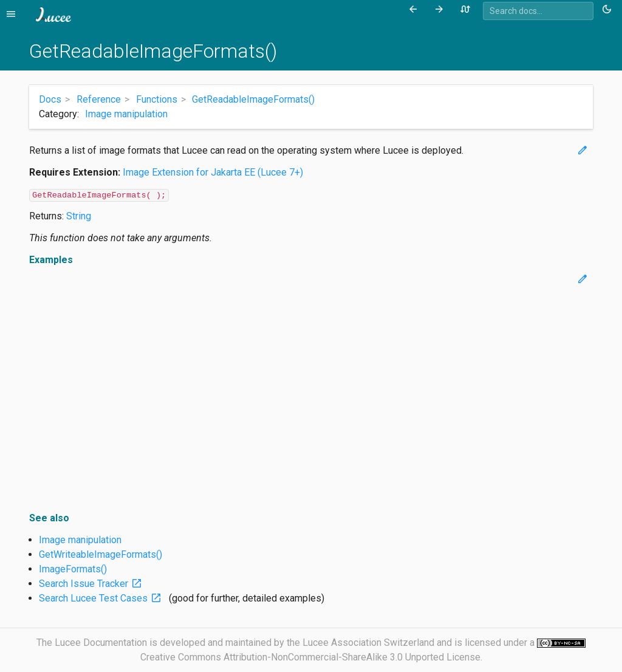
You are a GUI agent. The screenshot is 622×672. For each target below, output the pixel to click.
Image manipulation (126, 114)
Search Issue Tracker (93, 584)
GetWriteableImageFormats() (101, 554)
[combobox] (538, 11)
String (79, 216)
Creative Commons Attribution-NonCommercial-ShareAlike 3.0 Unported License (310, 657)
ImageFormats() (73, 569)
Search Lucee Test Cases (103, 598)
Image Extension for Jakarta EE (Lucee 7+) (213, 172)
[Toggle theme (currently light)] (609, 10)
